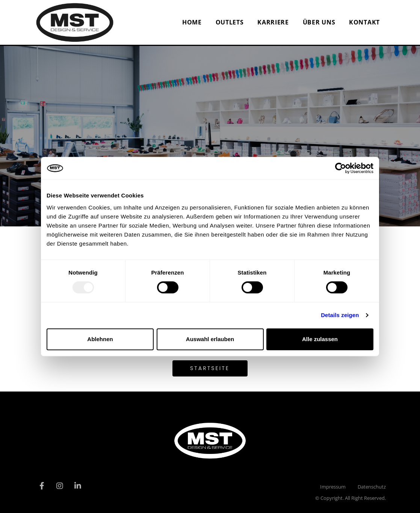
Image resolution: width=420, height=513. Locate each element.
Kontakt (364, 22)
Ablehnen (100, 339)
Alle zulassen (320, 339)
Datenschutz (372, 487)
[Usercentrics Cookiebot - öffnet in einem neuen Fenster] (341, 168)
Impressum (333, 487)
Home (192, 22)
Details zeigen (340, 315)
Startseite (210, 368)
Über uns (319, 22)
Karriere (273, 22)
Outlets (230, 22)
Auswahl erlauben (210, 339)
